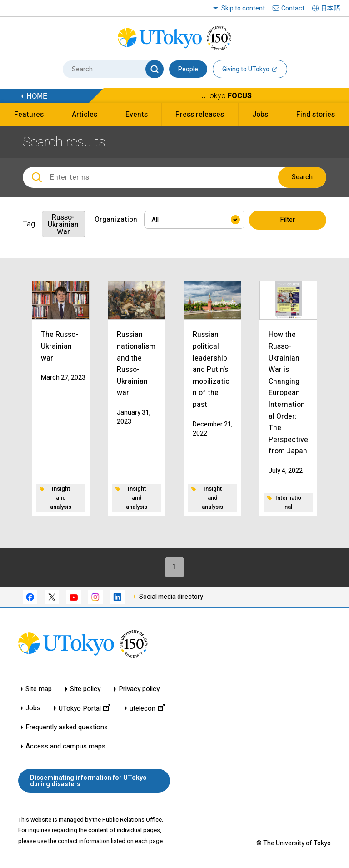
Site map (39, 690)
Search (302, 177)
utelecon (147, 709)
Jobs (33, 709)
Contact (293, 8)
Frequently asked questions (67, 728)
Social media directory (171, 597)
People (188, 69)
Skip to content (243, 8)
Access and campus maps (65, 747)
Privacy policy (139, 690)
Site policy (85, 690)
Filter (287, 220)
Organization (116, 219)
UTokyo (227, 96)
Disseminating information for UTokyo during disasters (88, 781)
